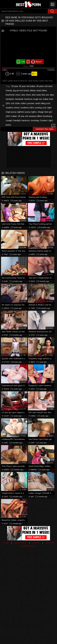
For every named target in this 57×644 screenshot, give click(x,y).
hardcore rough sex (33, 99)
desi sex (45, 95)
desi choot (26, 95)
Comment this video (46, 129)
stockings (35, 120)
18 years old (42, 86)
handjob (17, 120)
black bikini (42, 90)
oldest (24, 103)
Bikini (40, 116)
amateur (33, 116)
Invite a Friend (20, 543)
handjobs (10, 99)
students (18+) (27, 108)
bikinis (33, 90)
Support (36, 543)
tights (34, 112)
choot (18, 95)
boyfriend (10, 95)
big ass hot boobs (21, 90)
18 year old (23, 116)
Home (6, 543)
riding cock (45, 103)
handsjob (19, 99)
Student (44, 120)
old (13, 103)
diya (52, 95)
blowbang (47, 116)
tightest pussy (24, 112)
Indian (14, 116)
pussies (31, 103)
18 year (15, 86)
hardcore (26, 120)
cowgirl (9, 120)
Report (39, 62)
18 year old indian (27, 86)
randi (37, 103)
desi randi (36, 95)
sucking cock (41, 108)
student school (13, 108)
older (17, 103)
